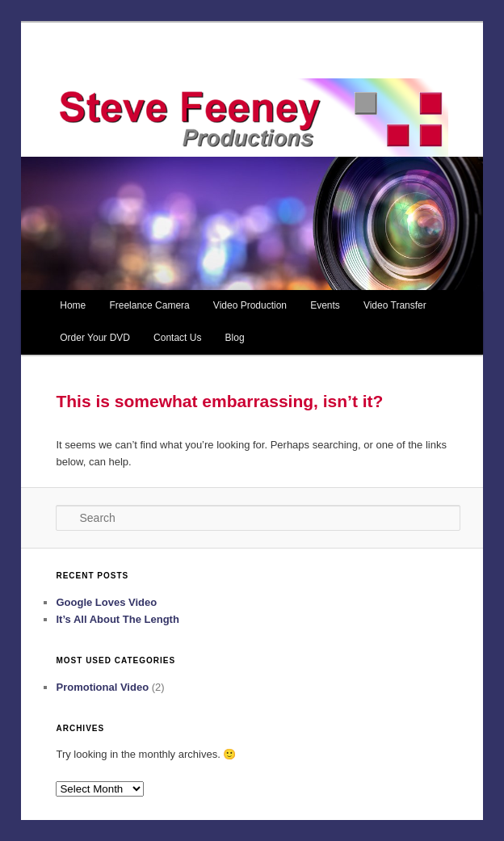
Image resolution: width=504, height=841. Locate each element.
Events (325, 305)
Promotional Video (102, 687)
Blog (235, 338)
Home (73, 305)
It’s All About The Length (117, 619)
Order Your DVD (95, 338)
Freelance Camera (149, 305)
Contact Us (177, 338)
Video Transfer (395, 305)
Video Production (250, 305)
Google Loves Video (106, 602)
